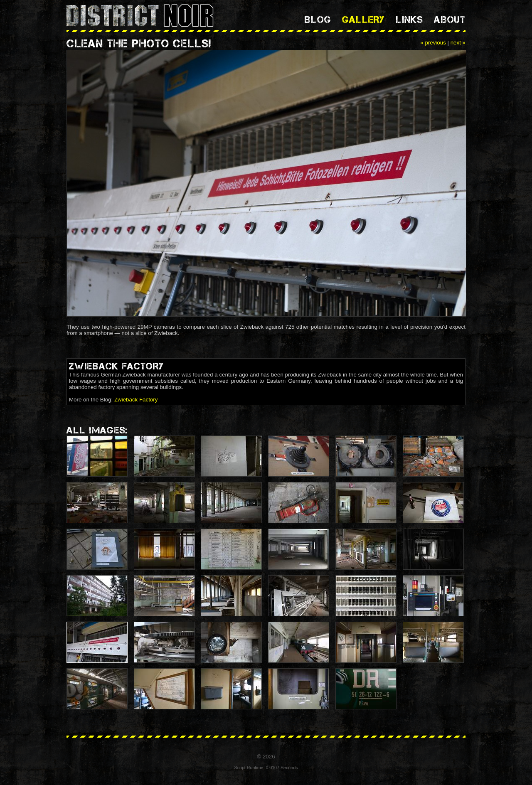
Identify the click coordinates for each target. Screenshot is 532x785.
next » (458, 43)
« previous (433, 43)
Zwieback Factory (136, 400)
